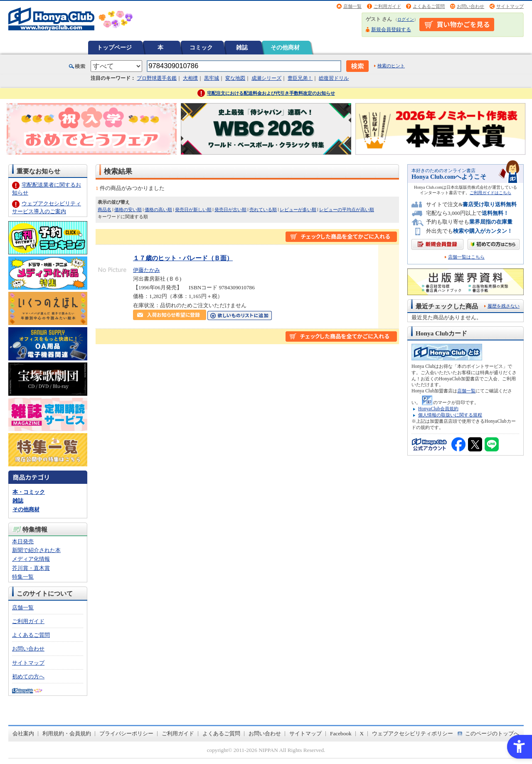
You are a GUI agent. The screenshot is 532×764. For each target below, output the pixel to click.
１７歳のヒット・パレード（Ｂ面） (183, 258)
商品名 (105, 209)
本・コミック (29, 492)
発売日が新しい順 (193, 209)
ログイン (406, 19)
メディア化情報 (31, 559)
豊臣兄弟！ (300, 78)
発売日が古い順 (230, 209)
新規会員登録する (391, 30)
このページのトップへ (492, 733)
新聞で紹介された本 (36, 550)
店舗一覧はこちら (466, 257)
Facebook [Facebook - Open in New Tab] (341, 733)
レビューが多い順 (298, 209)
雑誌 (242, 47)
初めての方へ (28, 677)
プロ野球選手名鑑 (157, 78)
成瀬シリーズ (266, 78)
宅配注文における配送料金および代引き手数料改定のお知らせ (271, 93)
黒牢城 (212, 78)
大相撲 (190, 78)
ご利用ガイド (387, 6)
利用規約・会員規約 (67, 733)
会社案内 (23, 733)
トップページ (114, 47)
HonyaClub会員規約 (438, 409)
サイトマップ (510, 6)
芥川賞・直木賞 (31, 568)
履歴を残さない (504, 306)
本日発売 (23, 541)
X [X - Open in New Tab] (362, 733)
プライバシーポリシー (126, 733)
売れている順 (263, 209)
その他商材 (285, 47)
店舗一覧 (352, 6)
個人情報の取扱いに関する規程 (450, 415)
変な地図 (235, 78)
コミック (201, 47)
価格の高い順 (158, 209)
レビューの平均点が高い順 (347, 209)
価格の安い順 (128, 209)
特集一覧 (23, 577)
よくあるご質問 (429, 6)
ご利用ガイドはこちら (490, 193)
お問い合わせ (470, 6)
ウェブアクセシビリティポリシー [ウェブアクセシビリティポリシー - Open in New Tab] (413, 733)
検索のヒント (391, 66)
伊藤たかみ (147, 270)
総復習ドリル (334, 78)
